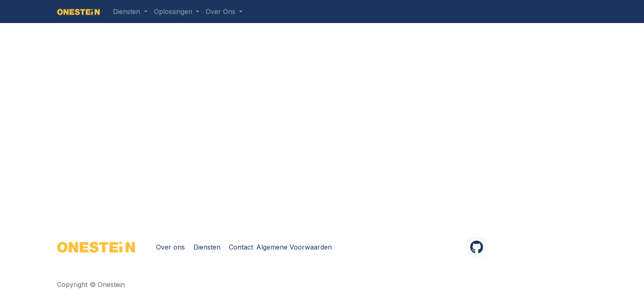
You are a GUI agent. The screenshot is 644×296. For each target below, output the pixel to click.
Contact (241, 247)
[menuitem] (130, 12)
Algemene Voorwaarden (294, 247)
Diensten (207, 247)
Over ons (170, 247)
